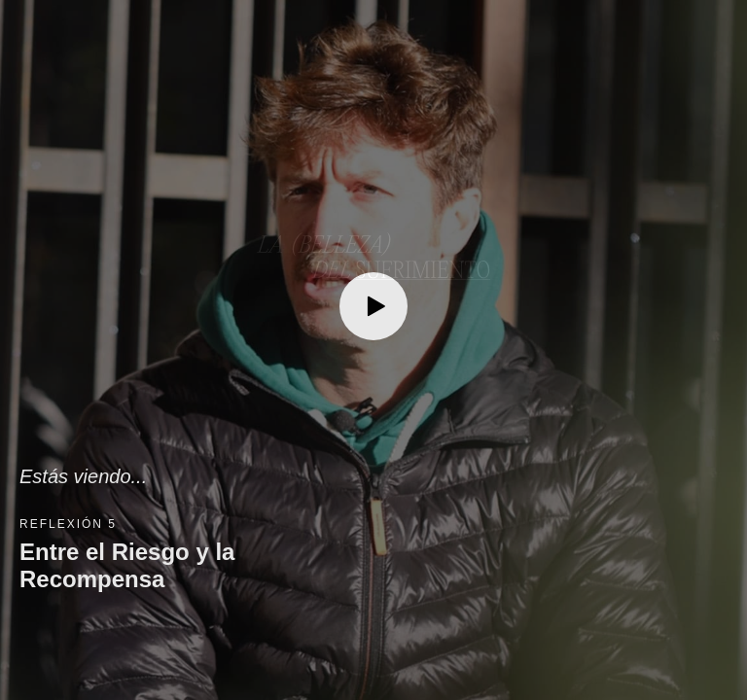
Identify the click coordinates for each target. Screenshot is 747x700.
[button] (373, 350)
